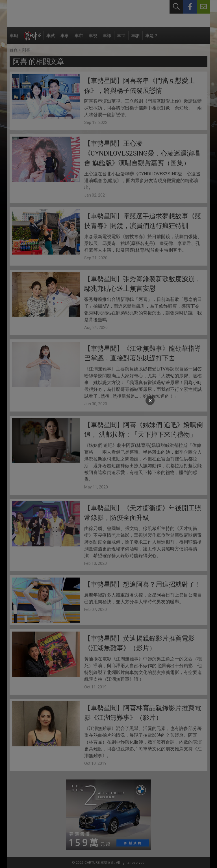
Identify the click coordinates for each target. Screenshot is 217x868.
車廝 (14, 39)
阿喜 (26, 50)
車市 (79, 39)
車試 (51, 39)
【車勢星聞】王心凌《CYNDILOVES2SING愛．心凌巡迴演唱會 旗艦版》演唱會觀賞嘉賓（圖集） (142, 153)
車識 (107, 39)
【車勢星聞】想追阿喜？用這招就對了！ (143, 584)
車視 (93, 39)
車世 (121, 39)
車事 (65, 39)
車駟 (135, 39)
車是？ (152, 39)
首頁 (14, 50)
